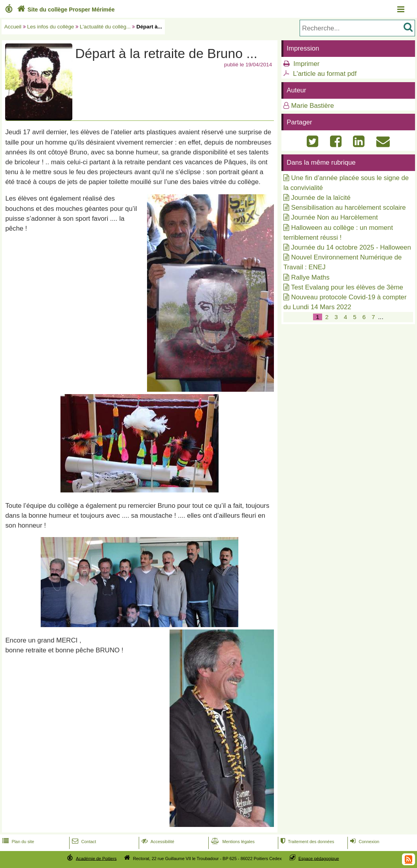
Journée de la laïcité (321, 198)
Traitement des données (307, 842)
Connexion (364, 842)
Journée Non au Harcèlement (335, 217)
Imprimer (306, 64)
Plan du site (17, 842)
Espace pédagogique (319, 858)
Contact (83, 842)
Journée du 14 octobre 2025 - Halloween (351, 247)
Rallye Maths (310, 277)
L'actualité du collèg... (105, 27)
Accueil (13, 27)
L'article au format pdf (325, 74)
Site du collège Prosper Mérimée (65, 9)
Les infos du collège (51, 27)
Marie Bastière (313, 106)
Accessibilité (157, 842)
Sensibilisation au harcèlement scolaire (349, 208)
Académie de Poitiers (96, 858)
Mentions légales (232, 842)
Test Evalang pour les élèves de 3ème (347, 287)
